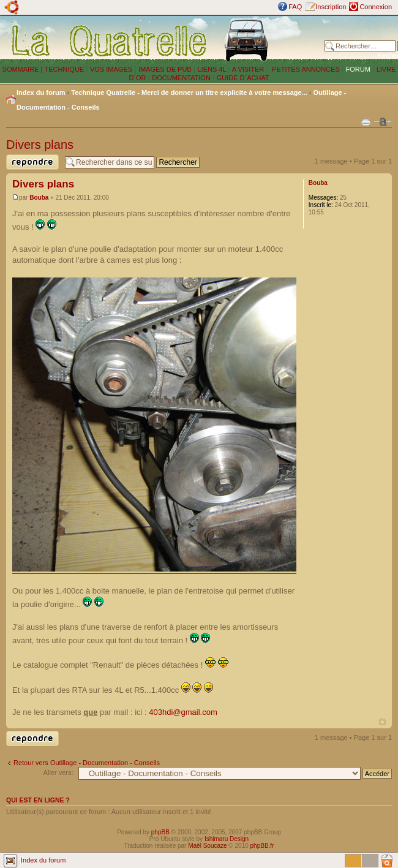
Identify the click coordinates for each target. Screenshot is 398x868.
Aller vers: (58, 772)
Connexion (376, 7)
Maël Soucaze (207, 846)
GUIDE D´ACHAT (243, 78)
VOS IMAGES (111, 69)
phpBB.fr (262, 846)
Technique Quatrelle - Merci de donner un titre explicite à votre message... (189, 92)
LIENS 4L (212, 69)
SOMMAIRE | (24, 69)
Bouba (39, 198)
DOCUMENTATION (181, 78)
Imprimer (366, 121)
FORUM (358, 69)
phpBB (160, 832)
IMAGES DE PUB (165, 69)
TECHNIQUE (64, 69)
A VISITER (248, 69)
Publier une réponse (32, 162)
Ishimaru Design (227, 839)
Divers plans (40, 145)
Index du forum (41, 92)
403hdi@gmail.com (183, 712)
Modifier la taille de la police (383, 122)
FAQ (295, 7)
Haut (382, 722)
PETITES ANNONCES (305, 69)
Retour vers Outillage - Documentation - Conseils (87, 763)
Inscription (331, 7)
